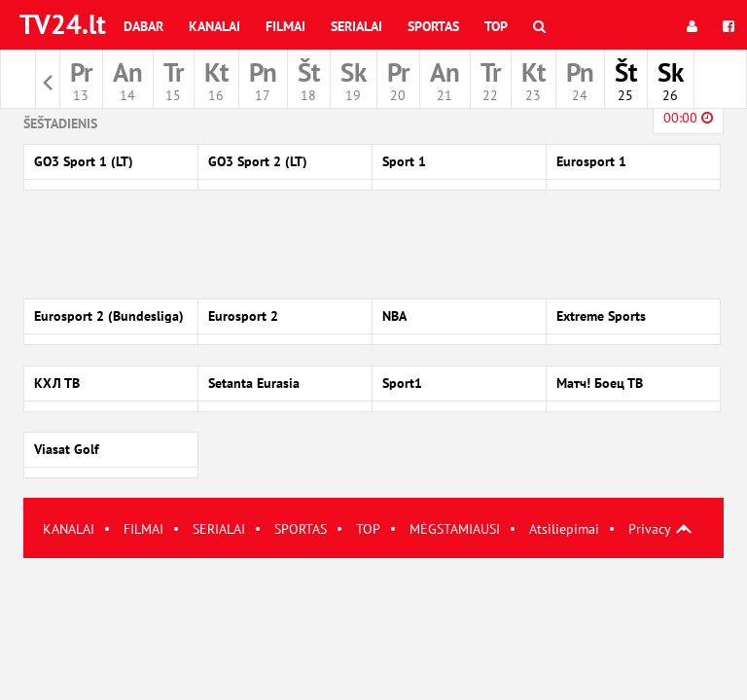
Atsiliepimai (564, 529)
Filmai (285, 26)
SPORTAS (301, 529)
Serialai (356, 26)
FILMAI (143, 529)
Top (496, 26)
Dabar (143, 26)
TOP (368, 529)
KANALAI (69, 529)
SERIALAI (219, 529)
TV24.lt (63, 24)
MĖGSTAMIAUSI (455, 529)
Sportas (433, 26)
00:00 (688, 118)
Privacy (650, 529)
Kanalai (214, 26)
